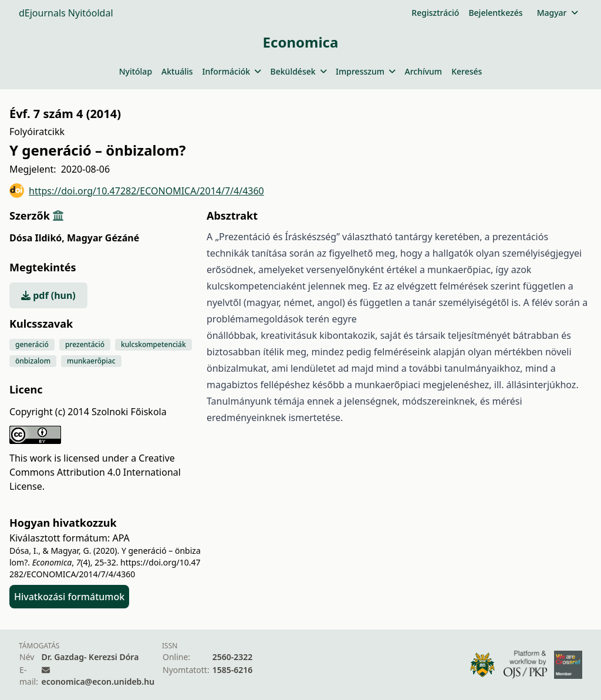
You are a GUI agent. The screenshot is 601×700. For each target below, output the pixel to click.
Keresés (467, 71)
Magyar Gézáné (103, 238)
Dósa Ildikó (37, 238)
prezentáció (85, 344)
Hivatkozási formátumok (69, 597)
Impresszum (365, 71)
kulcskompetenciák (153, 344)
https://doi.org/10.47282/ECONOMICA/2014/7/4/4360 (137, 191)
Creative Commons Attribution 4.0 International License (95, 472)
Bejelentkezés (495, 13)
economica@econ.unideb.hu (98, 682)
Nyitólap (136, 71)
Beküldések (298, 71)
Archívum (423, 71)
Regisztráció (435, 13)
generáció (32, 344)
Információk (232, 71)
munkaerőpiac (91, 361)
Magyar (557, 13)
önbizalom (33, 361)
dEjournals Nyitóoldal (66, 13)
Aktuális (177, 71)
